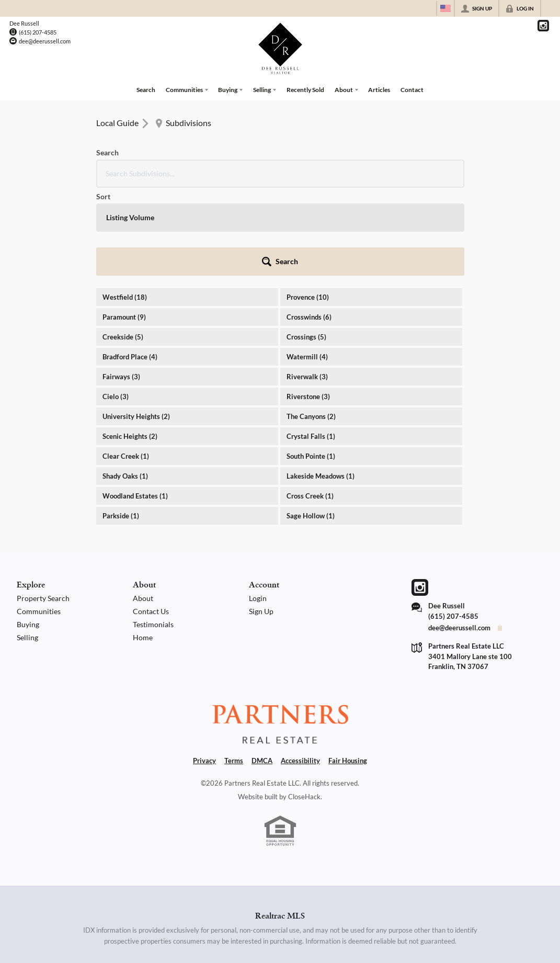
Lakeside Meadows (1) (321, 385)
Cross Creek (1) (310, 405)
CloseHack (304, 706)
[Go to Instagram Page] (543, 26)
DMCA (262, 670)
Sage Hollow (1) (311, 425)
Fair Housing (348, 670)
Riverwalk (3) (307, 286)
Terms (234, 670)
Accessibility (300, 670)
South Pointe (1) (311, 365)
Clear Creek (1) (126, 365)
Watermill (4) (307, 266)
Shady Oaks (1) (125, 385)
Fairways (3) (121, 286)
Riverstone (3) (308, 305)
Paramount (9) (124, 226)
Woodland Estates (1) (135, 405)
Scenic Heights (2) (130, 345)
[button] (436, 171)
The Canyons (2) (311, 325)
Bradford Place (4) (130, 266)
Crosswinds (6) (309, 226)
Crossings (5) (306, 246)
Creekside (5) (123, 246)
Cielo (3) (116, 305)
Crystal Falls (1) (311, 345)
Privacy (204, 670)
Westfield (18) (125, 206)
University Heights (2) (136, 325)
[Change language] (445, 8)
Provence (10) (308, 206)
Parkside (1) (121, 425)
